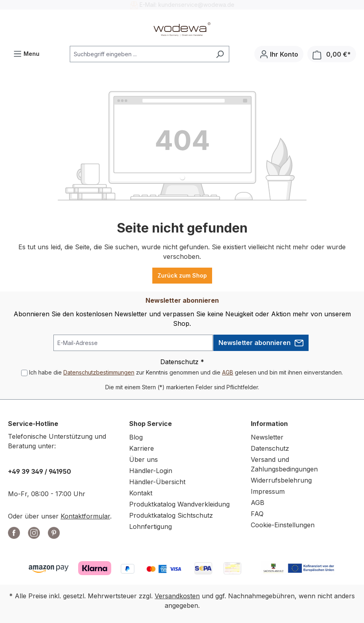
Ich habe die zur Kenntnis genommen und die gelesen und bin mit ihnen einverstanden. (186, 372)
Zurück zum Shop (182, 275)
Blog (136, 437)
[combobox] (140, 54)
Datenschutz (270, 448)
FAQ (257, 514)
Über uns (144, 459)
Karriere (142, 448)
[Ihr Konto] (279, 54)
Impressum (268, 491)
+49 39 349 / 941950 (39, 471)
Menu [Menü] (26, 52)
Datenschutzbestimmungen (99, 372)
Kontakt (141, 493)
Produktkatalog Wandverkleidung (179, 504)
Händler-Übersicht (157, 482)
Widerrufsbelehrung (281, 480)
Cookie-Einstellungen (283, 525)
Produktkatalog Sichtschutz (171, 515)
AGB (228, 372)
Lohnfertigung (151, 526)
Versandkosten (177, 596)
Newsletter (267, 437)
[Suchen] (220, 54)
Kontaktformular (85, 516)
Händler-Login (151, 471)
